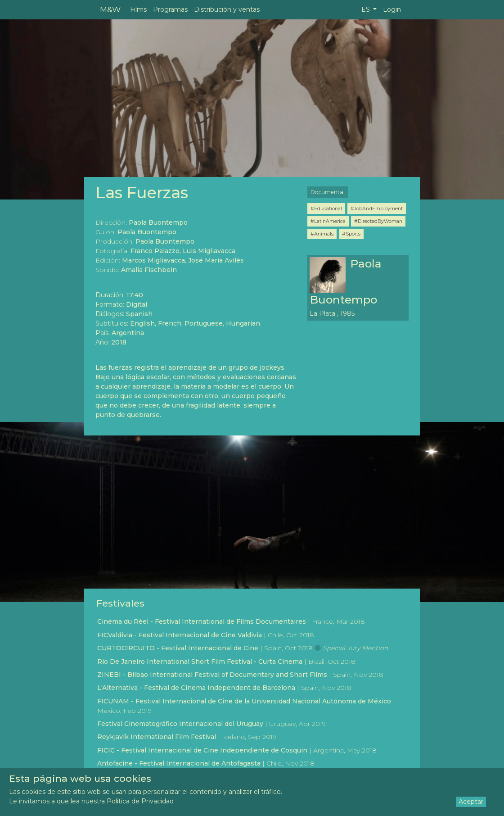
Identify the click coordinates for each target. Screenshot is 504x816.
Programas (170, 9)
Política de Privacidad (140, 801)
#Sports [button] (351, 234)
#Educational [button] (326, 209)
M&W (110, 9)
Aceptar (471, 802)
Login (392, 9)
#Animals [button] (322, 234)
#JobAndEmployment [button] (377, 209)
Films (138, 9)
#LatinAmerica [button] (328, 221)
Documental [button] (328, 192)
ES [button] (367, 9)
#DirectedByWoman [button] (378, 221)
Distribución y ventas (227, 9)
